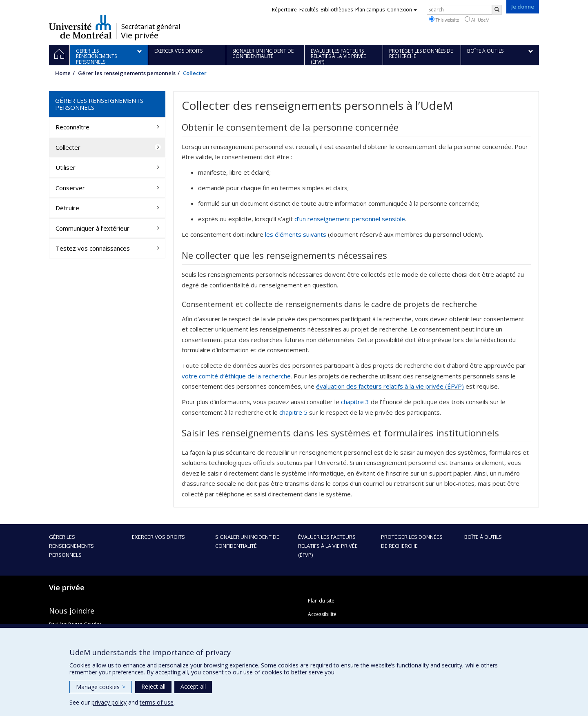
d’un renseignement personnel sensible (350, 219)
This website (444, 20)
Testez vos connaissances (93, 248)
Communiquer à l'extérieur (92, 228)
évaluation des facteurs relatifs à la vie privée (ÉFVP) (390, 386)
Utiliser (66, 167)
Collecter (68, 147)
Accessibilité (322, 614)
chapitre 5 (293, 412)
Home (63, 73)
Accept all (193, 686)
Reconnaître (72, 127)
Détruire (67, 208)
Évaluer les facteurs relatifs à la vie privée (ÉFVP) (328, 546)
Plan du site (321, 601)
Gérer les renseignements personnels (127, 73)
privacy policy (109, 702)
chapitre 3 (355, 402)
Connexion (402, 10)
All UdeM (477, 20)
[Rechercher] (497, 10)
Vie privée (140, 36)
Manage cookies (101, 687)
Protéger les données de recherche (412, 541)
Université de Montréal (80, 27)
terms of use (157, 702)
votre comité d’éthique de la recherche (236, 376)
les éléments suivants (296, 234)
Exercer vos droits (158, 537)
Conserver (70, 188)
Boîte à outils (483, 537)
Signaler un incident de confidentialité (247, 541)
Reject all (153, 686)
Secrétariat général (151, 27)
